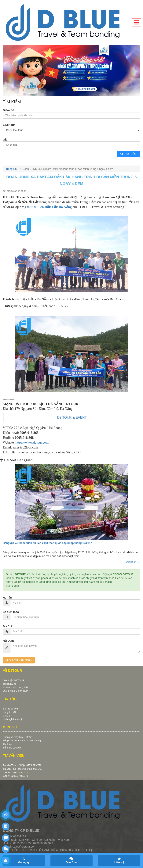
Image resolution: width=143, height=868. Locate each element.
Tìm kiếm (128, 154)
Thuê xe (7, 744)
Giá (5, 139)
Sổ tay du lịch (10, 709)
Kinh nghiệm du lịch (14, 719)
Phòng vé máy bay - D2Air (17, 737)
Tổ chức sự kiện (12, 748)
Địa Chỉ (7, 626)
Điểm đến (9, 110)
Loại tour (9, 125)
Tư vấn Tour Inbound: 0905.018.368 (22, 769)
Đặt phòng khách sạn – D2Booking (22, 740)
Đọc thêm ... (133, 562)
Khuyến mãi (9, 712)
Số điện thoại (11, 612)
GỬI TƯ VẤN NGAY (19, 660)
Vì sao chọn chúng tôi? (15, 687)
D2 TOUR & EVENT (72, 417)
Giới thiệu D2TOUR (13, 680)
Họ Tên (7, 598)
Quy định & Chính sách (16, 691)
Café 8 (6, 716)
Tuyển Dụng (10, 684)
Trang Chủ (12, 169)
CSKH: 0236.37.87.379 (16, 772)
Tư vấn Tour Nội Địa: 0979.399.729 (22, 765)
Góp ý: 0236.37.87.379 (15, 776)
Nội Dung (9, 641)
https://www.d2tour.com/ (33, 442)
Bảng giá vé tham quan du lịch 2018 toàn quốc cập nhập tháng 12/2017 (47, 543)
